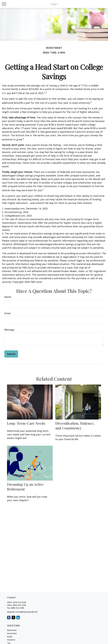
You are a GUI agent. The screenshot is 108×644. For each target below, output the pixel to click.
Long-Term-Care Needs (26, 423)
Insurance (11, 640)
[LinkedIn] (18, 618)
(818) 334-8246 (20, 602)
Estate (10, 637)
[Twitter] (13, 618)
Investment (12, 633)
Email (7, 313)
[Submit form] (11, 354)
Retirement (12, 630)
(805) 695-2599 (20, 605)
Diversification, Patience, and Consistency (75, 426)
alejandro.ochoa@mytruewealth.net (22, 612)
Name (8, 297)
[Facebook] (9, 618)
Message (9, 330)
